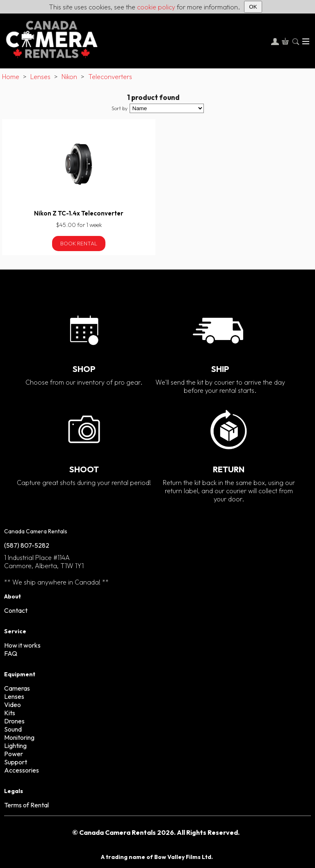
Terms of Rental (26, 805)
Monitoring (19, 737)
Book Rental (79, 243)
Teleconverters (110, 77)
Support (16, 762)
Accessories (22, 770)
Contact (16, 610)
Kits (10, 713)
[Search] (296, 41)
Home (11, 77)
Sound (13, 729)
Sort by (120, 108)
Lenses (40, 77)
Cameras (17, 688)
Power (14, 754)
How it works (22, 645)
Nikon (69, 77)
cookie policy (156, 7)
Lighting (15, 746)
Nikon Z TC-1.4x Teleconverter (79, 213)
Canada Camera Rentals (36, 531)
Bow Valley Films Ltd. (184, 857)
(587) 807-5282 (27, 545)
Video (13, 705)
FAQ (11, 653)
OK (253, 7)
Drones (14, 721)
